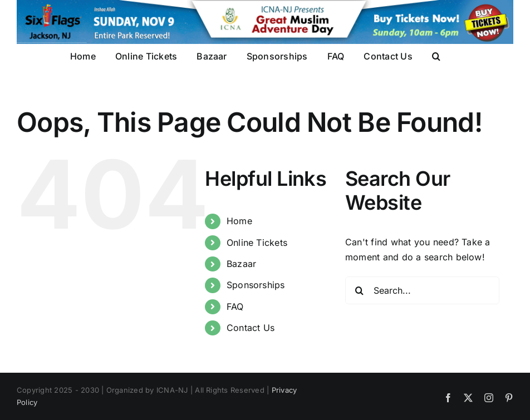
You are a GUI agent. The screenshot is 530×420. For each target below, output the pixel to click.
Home (239, 221)
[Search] (359, 290)
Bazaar (241, 264)
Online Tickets (257, 243)
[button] (436, 56)
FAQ (235, 307)
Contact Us (251, 328)
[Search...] (422, 290)
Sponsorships (256, 285)
